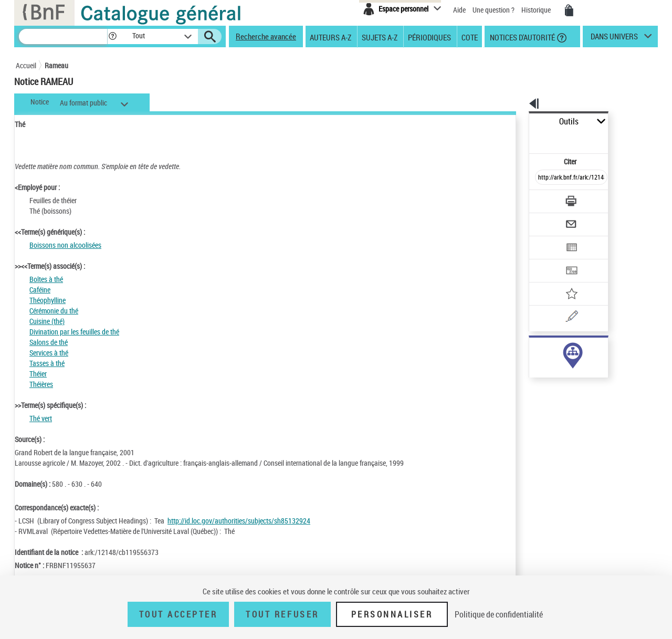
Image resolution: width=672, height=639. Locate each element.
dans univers (614, 39)
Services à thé (49, 353)
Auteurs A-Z (330, 37)
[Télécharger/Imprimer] (544, 178)
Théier (38, 374)
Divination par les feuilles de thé (74, 332)
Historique (537, 10)
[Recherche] (63, 36)
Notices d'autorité (522, 37)
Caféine (40, 290)
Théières (41, 384)
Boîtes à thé (46, 279)
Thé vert (41, 418)
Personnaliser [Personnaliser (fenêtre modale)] (392, 614)
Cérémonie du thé (54, 311)
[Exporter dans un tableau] (549, 219)
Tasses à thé (47, 363)
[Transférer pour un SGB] (546, 239)
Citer (525, 138)
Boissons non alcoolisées (65, 245)
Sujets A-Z (380, 37)
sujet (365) (534, 350)
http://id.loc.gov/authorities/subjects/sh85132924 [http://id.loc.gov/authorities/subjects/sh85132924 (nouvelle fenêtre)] (239, 521)
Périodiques (429, 37)
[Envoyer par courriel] (542, 198)
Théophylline (48, 300)
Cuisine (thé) (47, 321)
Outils (517, 122)
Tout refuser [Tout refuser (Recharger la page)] (282, 614)
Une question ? (493, 10)
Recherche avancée (266, 36)
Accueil (26, 65)
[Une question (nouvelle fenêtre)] (562, 280)
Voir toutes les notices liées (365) (560, 372)
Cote (470, 37)
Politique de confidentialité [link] (499, 614)
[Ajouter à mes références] (548, 260)
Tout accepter (178, 614)
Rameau (56, 65)
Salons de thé (49, 342)
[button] (112, 36)
